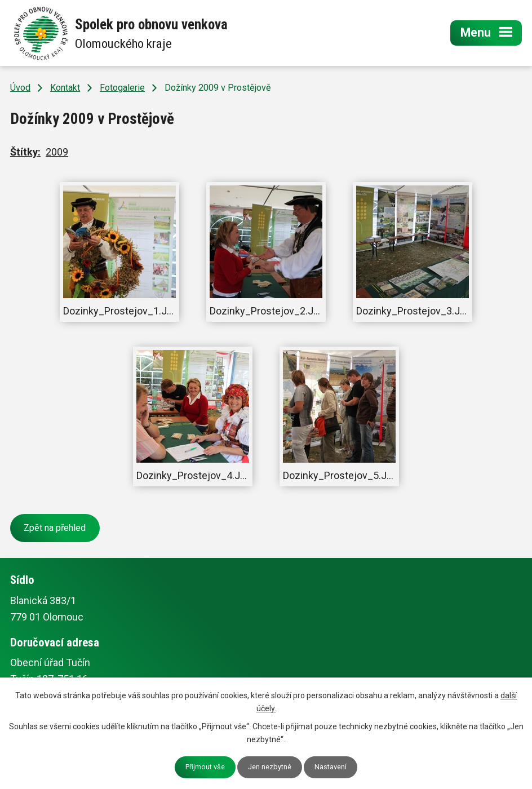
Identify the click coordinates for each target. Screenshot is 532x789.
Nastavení (331, 767)
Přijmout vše (205, 767)
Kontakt (65, 88)
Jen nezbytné (270, 767)
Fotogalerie (122, 88)
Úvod (20, 88)
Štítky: (25, 152)
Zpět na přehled (55, 528)
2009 (57, 152)
